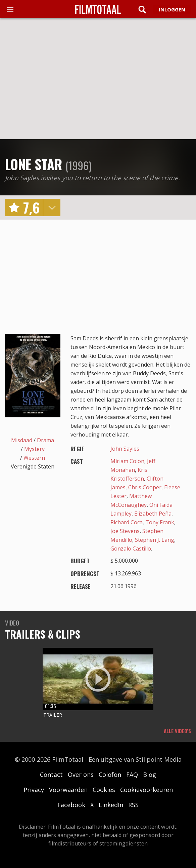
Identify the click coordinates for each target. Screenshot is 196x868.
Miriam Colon (127, 461)
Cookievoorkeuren (146, 790)
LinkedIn (111, 805)
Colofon (110, 775)
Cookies (104, 790)
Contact (51, 775)
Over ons (81, 775)
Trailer (53, 715)
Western (34, 458)
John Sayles (125, 449)
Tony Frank (160, 522)
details (52, 207)
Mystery (34, 449)
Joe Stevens (125, 531)
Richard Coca (127, 522)
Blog (150, 775)
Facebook (71, 805)
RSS (133, 805)
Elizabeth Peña (153, 514)
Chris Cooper (145, 487)
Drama (45, 440)
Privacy (34, 790)
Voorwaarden (68, 790)
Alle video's (177, 731)
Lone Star (34, 164)
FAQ (132, 775)
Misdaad (22, 440)
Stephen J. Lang (155, 540)
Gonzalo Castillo (131, 549)
